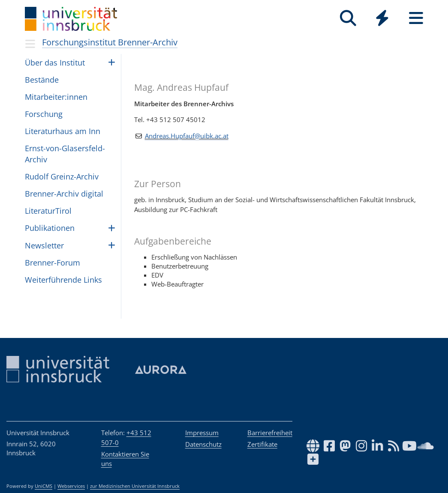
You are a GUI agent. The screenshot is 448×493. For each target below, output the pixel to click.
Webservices (71, 486)
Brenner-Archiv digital (64, 194)
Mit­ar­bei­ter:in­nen (56, 97)
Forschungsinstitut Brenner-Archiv (110, 42)
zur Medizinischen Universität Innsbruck (135, 486)
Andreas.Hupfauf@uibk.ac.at (187, 136)
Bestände (42, 80)
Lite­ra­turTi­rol (48, 211)
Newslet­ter (44, 245)
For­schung (44, 114)
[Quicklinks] (382, 18)
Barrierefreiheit (270, 433)
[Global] (382, 19)
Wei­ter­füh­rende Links (63, 280)
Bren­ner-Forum (53, 263)
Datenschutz (203, 444)
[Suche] (348, 18)
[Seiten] (416, 18)
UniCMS (44, 486)
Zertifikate (262, 444)
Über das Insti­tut (55, 63)
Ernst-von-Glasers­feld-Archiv (65, 154)
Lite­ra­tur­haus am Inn (63, 131)
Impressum (202, 433)
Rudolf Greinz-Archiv (62, 176)
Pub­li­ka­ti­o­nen (50, 228)
